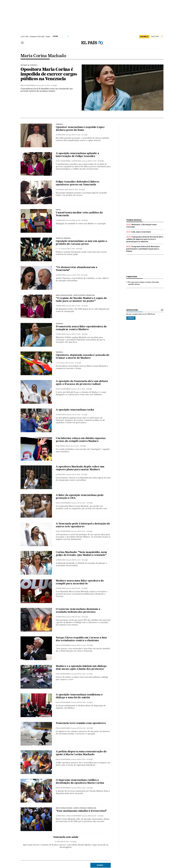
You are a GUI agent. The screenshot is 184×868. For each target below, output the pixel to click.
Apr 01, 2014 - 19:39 (85, 759)
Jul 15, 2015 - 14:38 (49, 85)
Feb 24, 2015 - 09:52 (74, 249)
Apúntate (131, 318)
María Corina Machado (43, 56)
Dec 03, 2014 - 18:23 (80, 334)
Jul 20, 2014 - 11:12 (80, 415)
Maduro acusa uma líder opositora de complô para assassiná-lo (80, 582)
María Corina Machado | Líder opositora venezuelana (75, 295)
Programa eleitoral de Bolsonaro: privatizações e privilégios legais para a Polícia (143, 249)
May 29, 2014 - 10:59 (80, 588)
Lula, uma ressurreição (141, 232)
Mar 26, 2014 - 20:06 (68, 842)
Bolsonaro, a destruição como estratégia (141, 226)
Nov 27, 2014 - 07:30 (73, 363)
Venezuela (60, 124)
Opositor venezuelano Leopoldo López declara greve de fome (80, 129)
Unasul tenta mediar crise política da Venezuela (79, 214)
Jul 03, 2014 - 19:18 (78, 446)
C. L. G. (58, 249)
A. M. (57, 363)
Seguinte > (101, 865)
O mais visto (132, 277)
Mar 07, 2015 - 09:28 (80, 220)
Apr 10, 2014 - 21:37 (85, 674)
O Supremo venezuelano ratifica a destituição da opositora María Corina (80, 782)
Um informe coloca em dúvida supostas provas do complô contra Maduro (81, 440)
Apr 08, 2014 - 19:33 (85, 702)
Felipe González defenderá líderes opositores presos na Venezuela (78, 183)
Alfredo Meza (61, 135)
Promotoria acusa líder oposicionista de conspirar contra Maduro (81, 328)
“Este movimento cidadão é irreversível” (81, 811)
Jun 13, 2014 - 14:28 (85, 531)
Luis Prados (60, 190)
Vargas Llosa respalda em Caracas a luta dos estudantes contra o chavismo (81, 639)
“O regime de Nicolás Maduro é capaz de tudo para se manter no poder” (81, 300)
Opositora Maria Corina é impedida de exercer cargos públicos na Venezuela (49, 74)
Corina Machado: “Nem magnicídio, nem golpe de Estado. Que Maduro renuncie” (81, 554)
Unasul (58, 210)
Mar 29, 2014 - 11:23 (96, 816)
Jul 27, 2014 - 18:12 (85, 389)
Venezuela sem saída (66, 837)
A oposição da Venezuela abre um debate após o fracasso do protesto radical (82, 383)
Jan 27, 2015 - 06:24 (80, 275)
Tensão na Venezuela (63, 238)
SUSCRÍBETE (144, 37)
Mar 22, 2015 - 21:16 (77, 190)
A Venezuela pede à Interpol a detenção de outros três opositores (83, 525)
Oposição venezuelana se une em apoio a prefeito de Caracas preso (81, 243)
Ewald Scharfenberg (28, 85)
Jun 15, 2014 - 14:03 (85, 503)
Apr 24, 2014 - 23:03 (85, 645)
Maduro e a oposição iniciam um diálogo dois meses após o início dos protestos (81, 668)
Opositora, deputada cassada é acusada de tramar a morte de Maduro (83, 357)
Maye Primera (61, 446)
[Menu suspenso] (23, 43)
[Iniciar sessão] (157, 37)
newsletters (132, 310)
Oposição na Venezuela (29, 65)
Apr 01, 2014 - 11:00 (85, 788)
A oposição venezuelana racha (75, 410)
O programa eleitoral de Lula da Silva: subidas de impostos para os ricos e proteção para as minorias (145, 239)
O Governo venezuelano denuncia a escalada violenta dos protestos (78, 611)
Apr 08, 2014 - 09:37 (85, 728)
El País (57, 842)
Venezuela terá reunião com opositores (81, 723)
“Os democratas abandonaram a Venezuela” (76, 269)
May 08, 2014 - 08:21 (80, 617)
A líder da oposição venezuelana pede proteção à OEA (80, 497)
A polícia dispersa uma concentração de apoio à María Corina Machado (81, 753)
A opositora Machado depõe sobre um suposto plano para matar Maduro (80, 468)
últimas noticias (134, 220)
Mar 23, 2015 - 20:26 (96, 161)
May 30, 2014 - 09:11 (80, 560)
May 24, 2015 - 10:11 (80, 135)
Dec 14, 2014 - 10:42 (80, 306)
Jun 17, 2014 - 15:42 (80, 475)
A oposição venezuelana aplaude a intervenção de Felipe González (77, 155)
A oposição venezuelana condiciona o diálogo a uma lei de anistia (79, 696)
